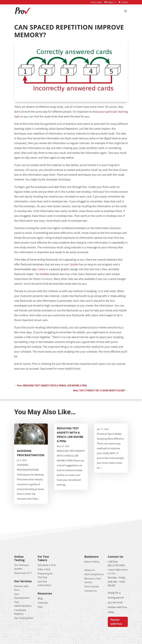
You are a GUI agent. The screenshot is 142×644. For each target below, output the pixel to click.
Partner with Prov (116, 622)
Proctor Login (96, 2)
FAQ (40, 607)
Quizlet (74, 264)
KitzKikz (45, 274)
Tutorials (43, 603)
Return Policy (92, 562)
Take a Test (44, 569)
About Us (90, 570)
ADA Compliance (94, 574)
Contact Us (91, 591)
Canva (42, 269)
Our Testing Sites (24, 618)
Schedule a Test (47, 565)
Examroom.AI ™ (23, 573)
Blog (40, 598)
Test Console (92, 586)
